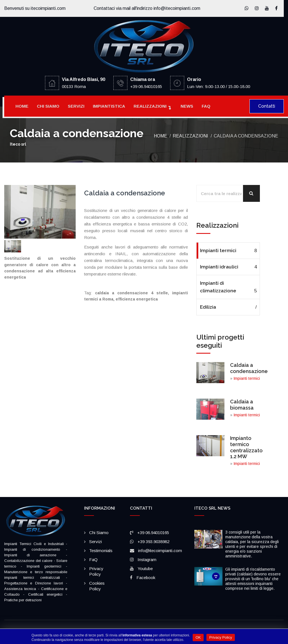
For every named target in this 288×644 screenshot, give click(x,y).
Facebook (146, 578)
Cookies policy (97, 586)
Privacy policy (96, 571)
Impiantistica (109, 106)
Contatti (267, 106)
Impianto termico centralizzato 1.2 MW (246, 447)
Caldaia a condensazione (249, 368)
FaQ (206, 106)
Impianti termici (228, 251)
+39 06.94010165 (153, 533)
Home (22, 106)
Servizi (76, 106)
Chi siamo (48, 106)
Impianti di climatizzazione (228, 287)
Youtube (145, 569)
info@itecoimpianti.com (160, 551)
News (187, 106)
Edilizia (228, 307)
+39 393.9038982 (153, 542)
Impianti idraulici (228, 267)
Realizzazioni (150, 106)
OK (198, 637)
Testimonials (101, 551)
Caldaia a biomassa (242, 405)
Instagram (147, 560)
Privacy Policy (221, 637)
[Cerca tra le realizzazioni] (228, 193)
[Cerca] (251, 193)
